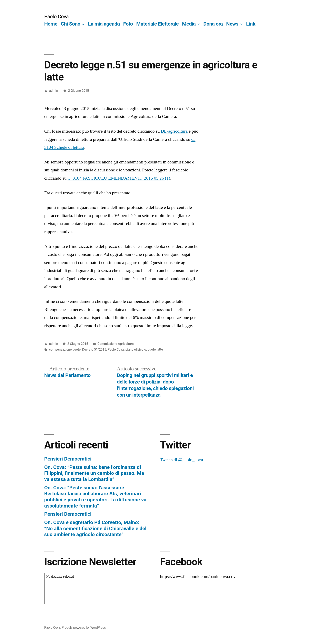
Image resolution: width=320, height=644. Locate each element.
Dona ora (213, 24)
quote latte (155, 349)
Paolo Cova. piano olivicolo (127, 349)
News (232, 24)
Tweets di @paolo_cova (182, 460)
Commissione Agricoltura (116, 344)
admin (54, 91)
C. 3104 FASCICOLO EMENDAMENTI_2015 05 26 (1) (119, 178)
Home (51, 24)
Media (189, 24)
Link (251, 24)
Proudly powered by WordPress (84, 628)
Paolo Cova (57, 16)
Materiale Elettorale (158, 24)
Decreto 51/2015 (94, 349)
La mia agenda (104, 24)
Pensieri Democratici (68, 459)
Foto (128, 24)
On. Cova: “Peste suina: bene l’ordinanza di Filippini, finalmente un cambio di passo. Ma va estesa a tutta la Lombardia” (94, 473)
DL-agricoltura (174, 131)
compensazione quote (65, 349)
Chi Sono (71, 24)
